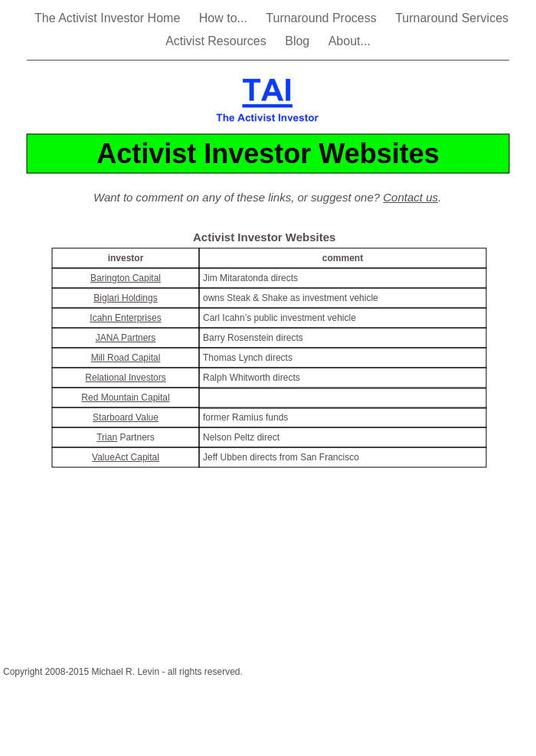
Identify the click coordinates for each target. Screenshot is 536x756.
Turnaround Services (452, 18)
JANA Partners (126, 338)
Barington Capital (126, 278)
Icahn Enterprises (125, 318)
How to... (225, 18)
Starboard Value (126, 417)
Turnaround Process (323, 18)
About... (350, 41)
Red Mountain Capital (125, 398)
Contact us (410, 197)
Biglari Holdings (125, 298)
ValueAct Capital (126, 457)
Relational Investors (125, 378)
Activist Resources (217, 41)
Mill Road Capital (126, 358)
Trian (107, 437)
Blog (299, 41)
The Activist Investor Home (109, 18)
